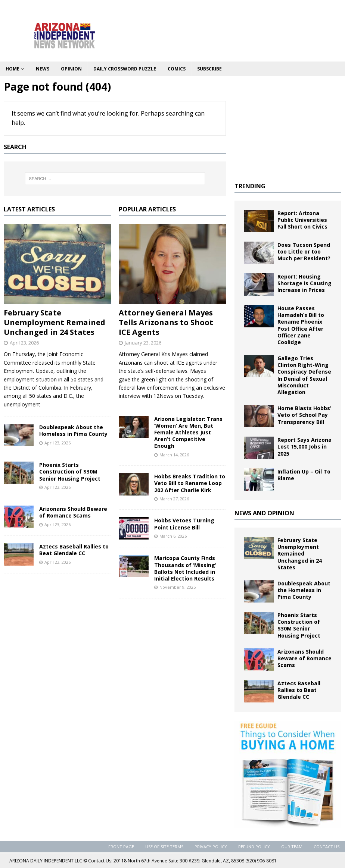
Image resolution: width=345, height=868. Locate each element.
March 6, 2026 (173, 536)
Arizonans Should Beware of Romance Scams (73, 512)
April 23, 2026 (24, 343)
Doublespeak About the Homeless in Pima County (73, 430)
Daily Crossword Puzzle (125, 69)
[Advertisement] (288, 126)
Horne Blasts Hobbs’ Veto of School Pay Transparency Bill (304, 415)
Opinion (71, 69)
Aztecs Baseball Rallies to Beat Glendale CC (74, 550)
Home (13, 69)
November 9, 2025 (178, 587)
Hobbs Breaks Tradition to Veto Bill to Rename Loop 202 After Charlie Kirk (190, 483)
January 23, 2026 (143, 343)
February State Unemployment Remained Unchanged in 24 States (55, 322)
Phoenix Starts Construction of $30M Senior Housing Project (70, 471)
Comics (177, 69)
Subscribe (209, 69)
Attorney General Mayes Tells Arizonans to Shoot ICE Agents (166, 322)
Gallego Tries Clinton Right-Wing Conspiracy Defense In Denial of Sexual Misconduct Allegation (304, 375)
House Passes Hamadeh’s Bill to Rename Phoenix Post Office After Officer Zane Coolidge (301, 325)
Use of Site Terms (164, 847)
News (43, 69)
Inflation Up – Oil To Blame (304, 475)
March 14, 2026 (174, 455)
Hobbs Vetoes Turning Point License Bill (184, 524)
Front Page (121, 847)
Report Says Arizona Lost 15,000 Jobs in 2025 (304, 446)
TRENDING (250, 186)
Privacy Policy (211, 847)
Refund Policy (254, 847)
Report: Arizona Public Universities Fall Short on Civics (302, 220)
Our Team (292, 847)
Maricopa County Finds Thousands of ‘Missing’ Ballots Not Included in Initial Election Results (185, 568)
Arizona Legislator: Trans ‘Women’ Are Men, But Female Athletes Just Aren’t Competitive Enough (188, 433)
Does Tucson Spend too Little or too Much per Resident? (304, 251)
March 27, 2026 (174, 499)
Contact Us (327, 847)
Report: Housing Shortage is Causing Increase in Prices (304, 283)
